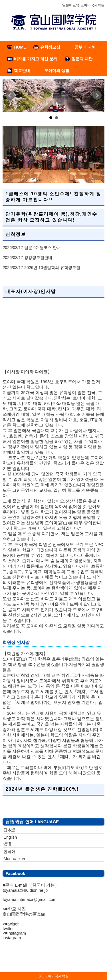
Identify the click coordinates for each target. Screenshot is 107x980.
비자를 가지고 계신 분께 (36, 59)
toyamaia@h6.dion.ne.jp (25, 890)
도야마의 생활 (57, 71)
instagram (12, 938)
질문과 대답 (82, 59)
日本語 (9, 830)
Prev (10, 95)
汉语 (7, 844)
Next (97, 95)
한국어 (9, 852)
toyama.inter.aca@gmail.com (30, 899)
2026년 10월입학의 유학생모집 (52, 268)
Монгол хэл (14, 859)
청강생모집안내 (38, 258)
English (10, 837)
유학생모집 (50, 47)
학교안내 (22, 71)
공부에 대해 (85, 47)
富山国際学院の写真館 (24, 914)
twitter (8, 929)
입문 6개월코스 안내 (43, 248)
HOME (20, 47)
